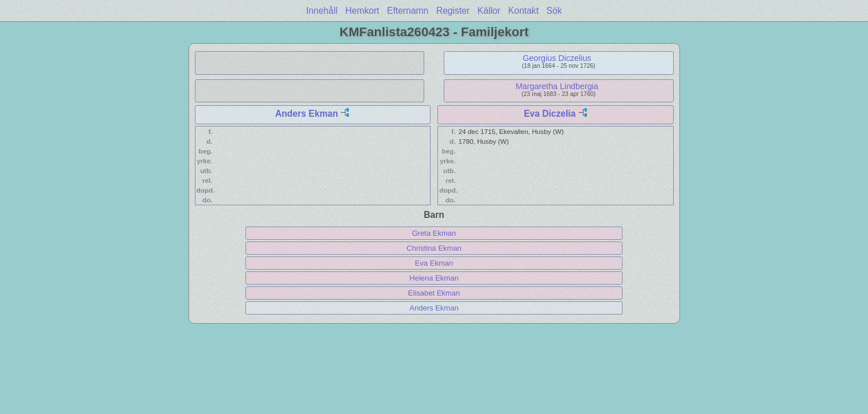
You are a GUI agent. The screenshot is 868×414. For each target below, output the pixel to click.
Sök (554, 11)
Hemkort (362, 11)
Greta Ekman (434, 233)
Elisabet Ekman (434, 293)
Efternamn (408, 11)
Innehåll (322, 11)
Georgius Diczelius (557, 58)
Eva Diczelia (550, 114)
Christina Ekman (434, 248)
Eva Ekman (434, 263)
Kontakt (523, 11)
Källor (489, 11)
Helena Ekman (434, 278)
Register (453, 11)
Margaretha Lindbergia (557, 86)
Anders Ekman (307, 114)
